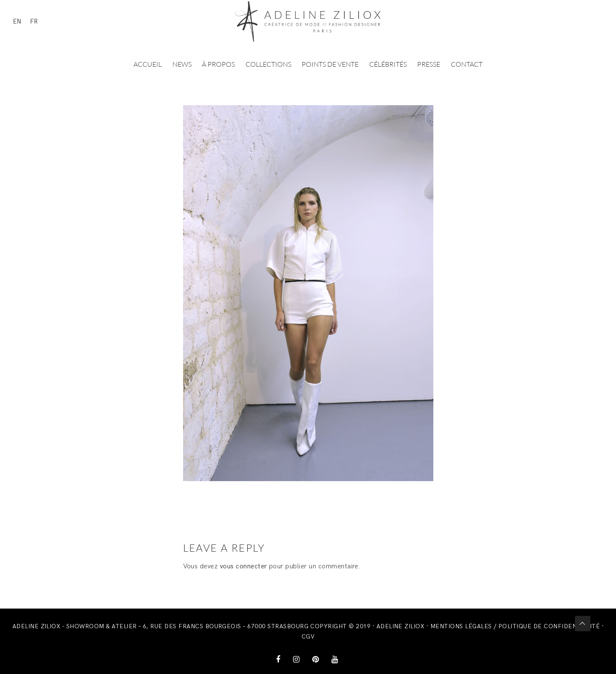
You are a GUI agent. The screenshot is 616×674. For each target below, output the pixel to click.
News (182, 64)
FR (34, 21)
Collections (268, 64)
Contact (467, 64)
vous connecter (244, 566)
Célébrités (388, 64)
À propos (218, 64)
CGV (308, 637)
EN (17, 21)
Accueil (148, 64)
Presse (429, 64)
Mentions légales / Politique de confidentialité (515, 626)
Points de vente (330, 64)
